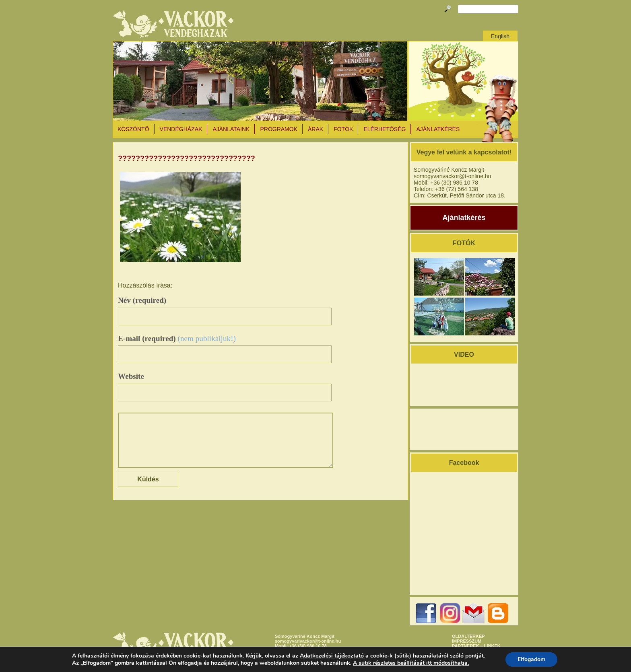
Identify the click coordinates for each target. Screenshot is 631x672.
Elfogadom (531, 659)
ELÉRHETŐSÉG (385, 129)
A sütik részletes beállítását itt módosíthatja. (411, 663)
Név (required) (142, 300)
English (500, 36)
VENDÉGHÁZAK (181, 129)
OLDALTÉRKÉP (468, 636)
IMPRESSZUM (467, 641)
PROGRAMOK (279, 129)
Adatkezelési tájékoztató (332, 656)
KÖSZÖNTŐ (133, 129)
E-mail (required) (177, 338)
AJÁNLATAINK (231, 129)
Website (131, 376)
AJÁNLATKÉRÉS (438, 129)
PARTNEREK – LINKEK (476, 646)
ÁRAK (315, 129)
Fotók (343, 129)
